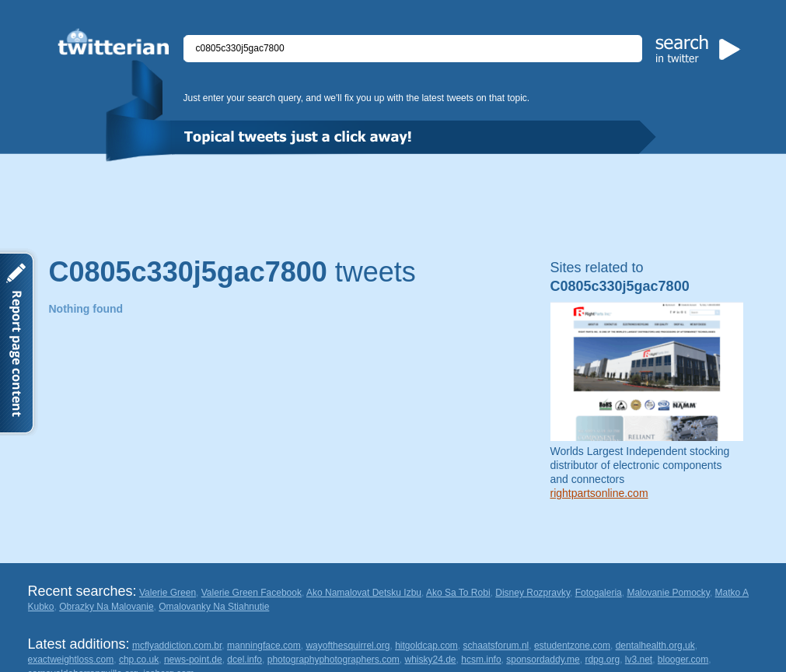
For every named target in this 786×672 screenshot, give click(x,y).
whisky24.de (431, 660)
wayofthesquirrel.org (348, 646)
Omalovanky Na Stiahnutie (214, 607)
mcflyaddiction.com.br (177, 646)
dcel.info (245, 660)
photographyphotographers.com (334, 660)
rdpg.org (602, 660)
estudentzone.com (572, 646)
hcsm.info (481, 660)
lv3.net (639, 660)
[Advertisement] (393, 205)
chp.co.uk (139, 660)
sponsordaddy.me (543, 660)
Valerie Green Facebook (252, 593)
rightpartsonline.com (599, 493)
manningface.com (264, 646)
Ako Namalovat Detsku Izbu (364, 593)
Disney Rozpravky (533, 593)
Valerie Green (168, 593)
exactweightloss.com (71, 660)
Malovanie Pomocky (668, 593)
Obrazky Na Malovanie (106, 607)
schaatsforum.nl (496, 646)
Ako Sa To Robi (458, 593)
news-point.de (193, 660)
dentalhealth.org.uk (655, 646)
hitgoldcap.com (426, 646)
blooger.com (683, 660)
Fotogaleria (599, 593)
